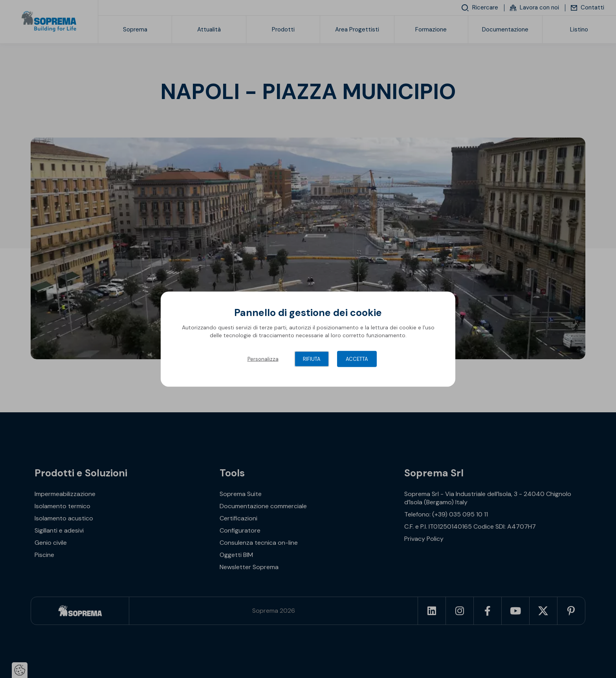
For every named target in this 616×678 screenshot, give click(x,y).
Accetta (357, 359)
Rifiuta (312, 359)
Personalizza (263, 359)
